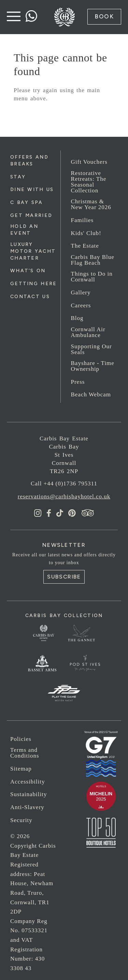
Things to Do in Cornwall (92, 277)
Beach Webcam (91, 394)
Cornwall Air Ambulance (88, 332)
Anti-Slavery (27, 807)
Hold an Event (24, 230)
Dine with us (32, 189)
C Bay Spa (27, 202)
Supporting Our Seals (91, 349)
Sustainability (29, 794)
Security (21, 820)
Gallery (81, 292)
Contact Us (30, 297)
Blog (77, 318)
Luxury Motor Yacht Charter (33, 251)
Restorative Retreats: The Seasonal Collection (89, 182)
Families (82, 220)
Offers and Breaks (29, 160)
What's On (28, 271)
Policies (21, 739)
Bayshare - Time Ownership (93, 366)
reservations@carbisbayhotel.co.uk (64, 496)
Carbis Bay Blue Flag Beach (93, 260)
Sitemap (21, 769)
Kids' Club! (86, 233)
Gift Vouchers (89, 162)
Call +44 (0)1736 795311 (64, 484)
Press (78, 382)
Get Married (31, 215)
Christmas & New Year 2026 (91, 204)
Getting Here (33, 284)
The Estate (85, 246)
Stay (18, 177)
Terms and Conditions (25, 753)
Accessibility (28, 782)
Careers (81, 305)
